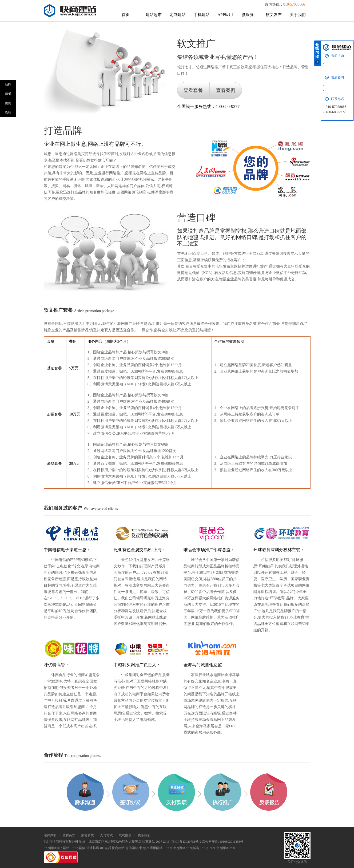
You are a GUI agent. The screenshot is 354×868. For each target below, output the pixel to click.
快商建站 (118, 848)
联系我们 (144, 835)
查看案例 (226, 90)
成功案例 (125, 835)
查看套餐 (193, 90)
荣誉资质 (87, 835)
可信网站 (132, 848)
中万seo (144, 848)
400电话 (105, 848)
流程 (8, 112)
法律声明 (50, 835)
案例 (8, 103)
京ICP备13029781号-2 (186, 842)
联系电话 (337, 99)
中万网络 (79, 848)
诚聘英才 (69, 835)
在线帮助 (317, 53)
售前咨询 (337, 56)
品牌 (8, 84)
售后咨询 (337, 77)
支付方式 (106, 835)
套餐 (8, 94)
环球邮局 (93, 848)
